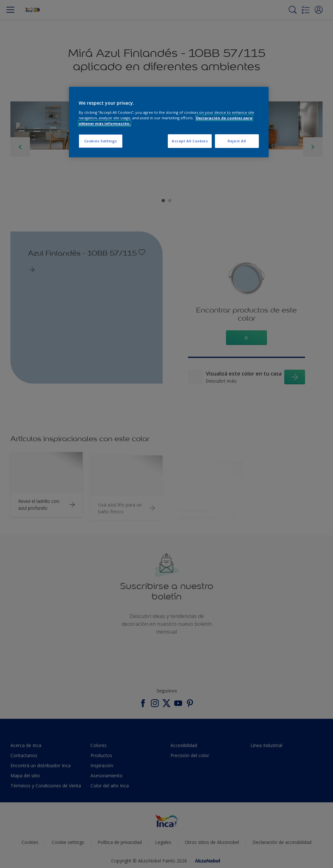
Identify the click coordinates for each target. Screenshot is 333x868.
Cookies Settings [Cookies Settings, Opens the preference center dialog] (101, 141)
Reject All (237, 141)
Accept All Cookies (190, 141)
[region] (169, 122)
